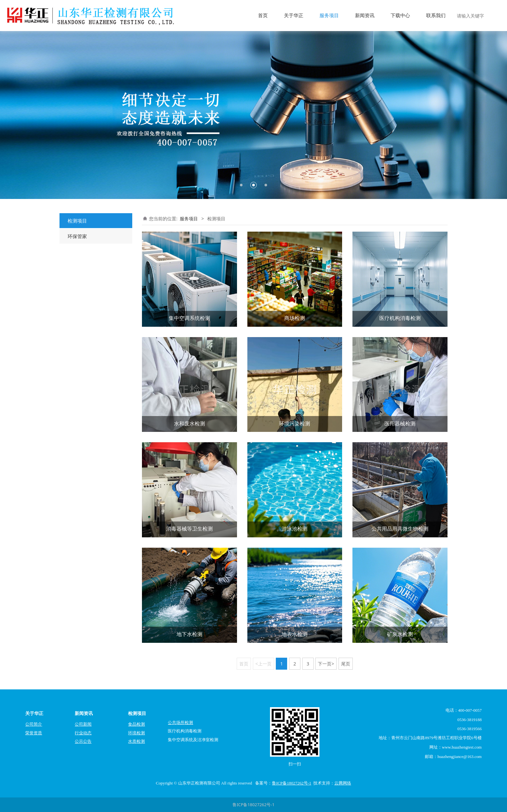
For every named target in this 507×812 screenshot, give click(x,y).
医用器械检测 (400, 423)
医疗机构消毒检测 (400, 318)
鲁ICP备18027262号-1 (253, 805)
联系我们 (436, 16)
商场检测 (295, 318)
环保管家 (77, 236)
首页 (263, 16)
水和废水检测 (189, 423)
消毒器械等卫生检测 (189, 529)
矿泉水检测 (400, 634)
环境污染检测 (295, 423)
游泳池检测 (295, 529)
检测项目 (77, 221)
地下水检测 (189, 634)
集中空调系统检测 (189, 318)
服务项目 (329, 16)
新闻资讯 (365, 16)
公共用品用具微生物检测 (400, 529)
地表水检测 (295, 634)
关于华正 (294, 16)
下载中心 (400, 16)
